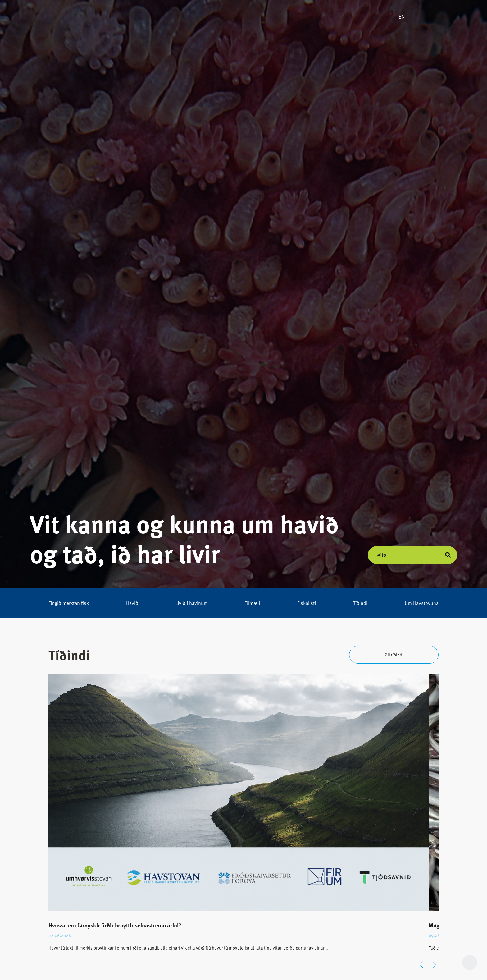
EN (402, 16)
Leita (381, 555)
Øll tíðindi (394, 655)
